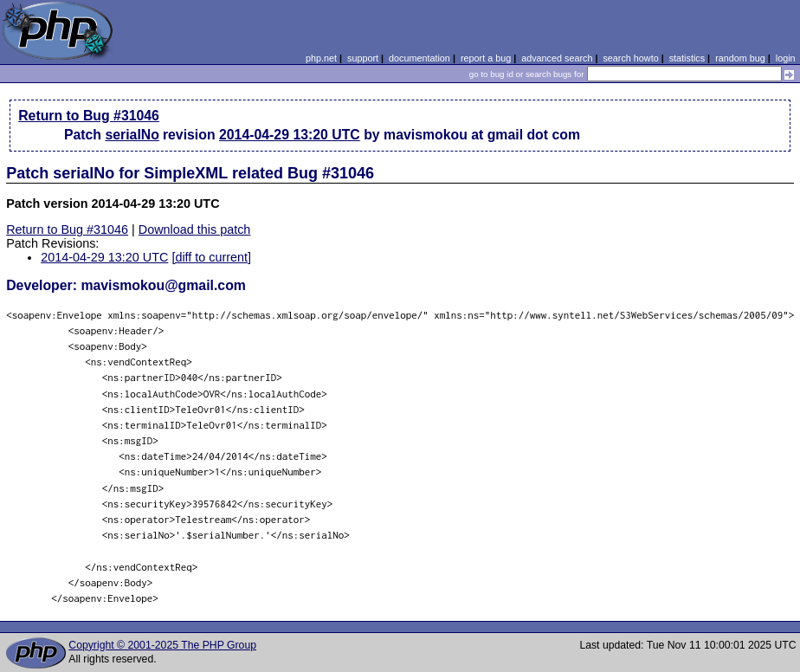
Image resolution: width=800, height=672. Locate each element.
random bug (740, 58)
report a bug (486, 58)
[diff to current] (211, 257)
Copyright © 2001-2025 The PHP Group (162, 645)
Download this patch (195, 229)
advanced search (557, 58)
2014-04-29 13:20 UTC (290, 135)
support (363, 58)
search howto (630, 58)
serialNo (132, 135)
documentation (419, 58)
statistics (687, 58)
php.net (321, 58)
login (786, 58)
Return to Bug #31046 (89, 116)
